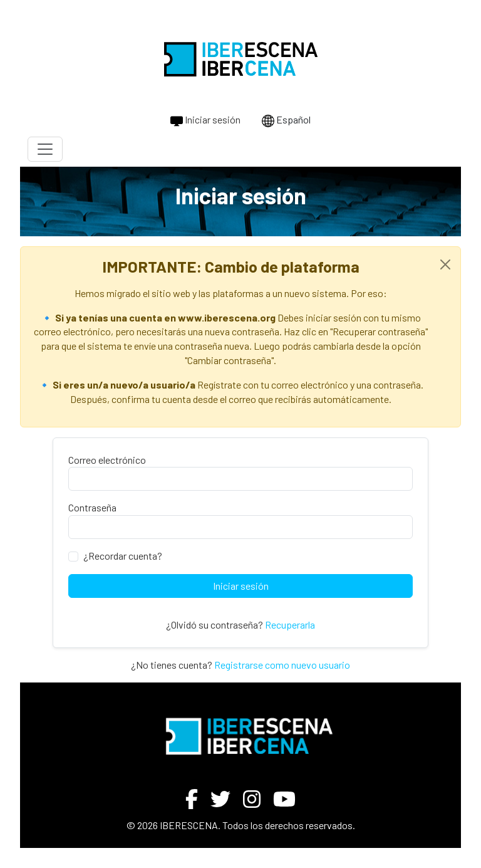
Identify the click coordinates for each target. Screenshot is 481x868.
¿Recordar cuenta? (123, 556)
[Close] (445, 264)
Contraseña (92, 507)
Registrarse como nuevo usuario (282, 665)
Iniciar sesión (205, 120)
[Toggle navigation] (45, 149)
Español (286, 120)
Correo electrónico (107, 460)
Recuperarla (290, 625)
